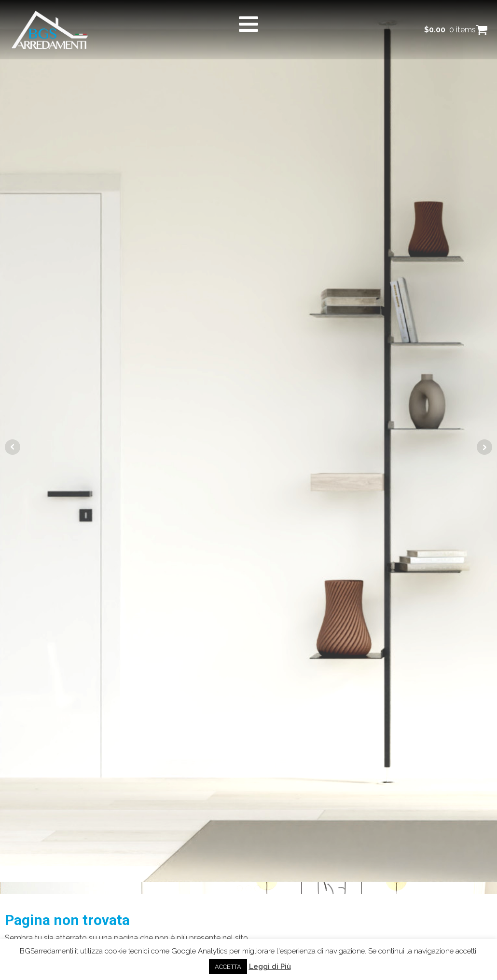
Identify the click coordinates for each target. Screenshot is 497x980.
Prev (13, 447)
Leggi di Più (270, 966)
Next (484, 447)
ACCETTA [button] (228, 967)
